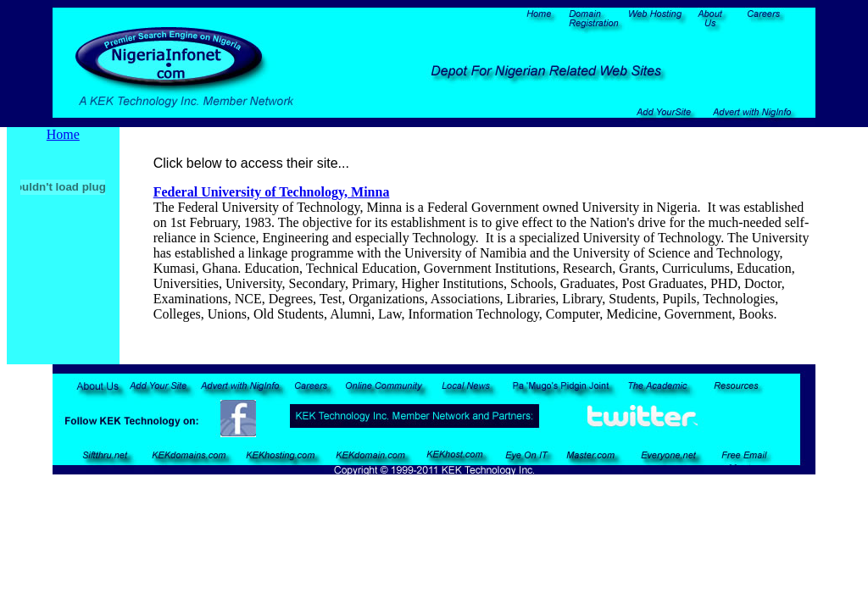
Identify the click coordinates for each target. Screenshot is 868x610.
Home (63, 134)
